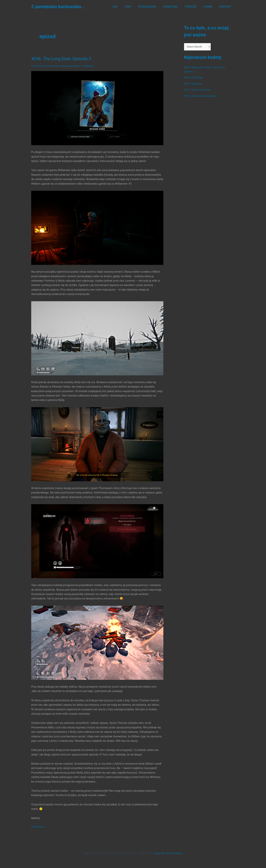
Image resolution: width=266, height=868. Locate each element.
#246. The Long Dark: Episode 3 (62, 59)
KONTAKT (226, 7)
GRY (124, 7)
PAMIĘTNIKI (175, 7)
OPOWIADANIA (153, 7)
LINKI (135, 7)
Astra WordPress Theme (168, 853)
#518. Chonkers (193, 84)
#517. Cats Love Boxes (198, 90)
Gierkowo (55, 66)
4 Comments (39, 66)
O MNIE (210, 7)
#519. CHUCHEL (194, 78)
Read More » (39, 827)
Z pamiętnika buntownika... (58, 7)
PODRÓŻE (194, 7)
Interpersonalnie (72, 66)
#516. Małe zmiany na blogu (201, 96)
